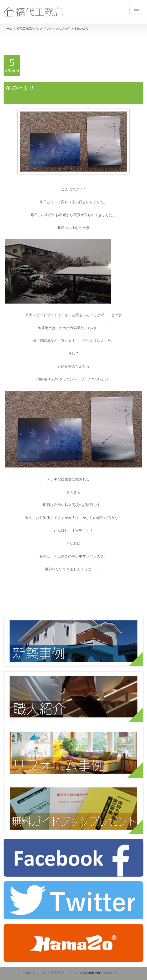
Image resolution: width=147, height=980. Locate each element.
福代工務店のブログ (30, 28)
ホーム (8, 28)
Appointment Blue (94, 973)
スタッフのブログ (58, 28)
